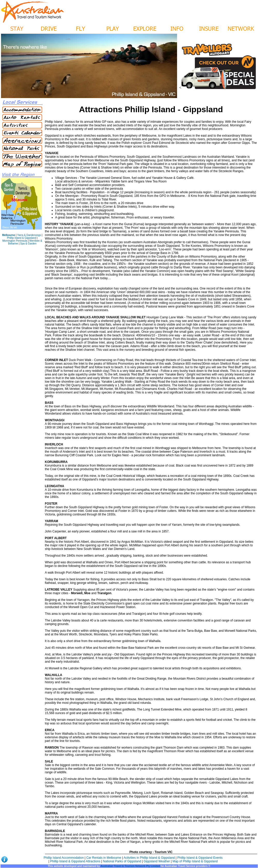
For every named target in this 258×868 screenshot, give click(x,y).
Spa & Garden (28, 244)
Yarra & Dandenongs (29, 235)
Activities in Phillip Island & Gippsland (150, 858)
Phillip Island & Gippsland (21, 238)
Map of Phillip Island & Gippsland (195, 861)
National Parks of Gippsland (122, 861)
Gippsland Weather (157, 861)
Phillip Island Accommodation (64, 858)
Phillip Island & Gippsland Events (200, 858)
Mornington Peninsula (15, 241)
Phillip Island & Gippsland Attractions (75, 861)
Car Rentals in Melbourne (104, 858)
